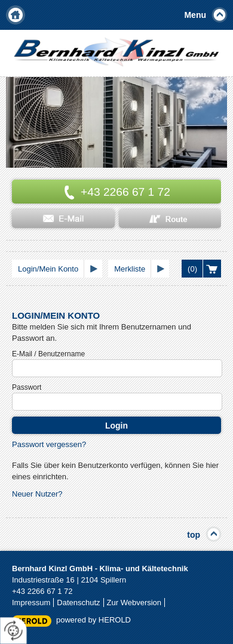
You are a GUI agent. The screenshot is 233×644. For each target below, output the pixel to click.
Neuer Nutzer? (37, 494)
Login (116, 426)
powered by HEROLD (93, 620)
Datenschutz (78, 603)
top (194, 535)
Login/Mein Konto (48, 269)
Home (16, 15)
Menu (195, 15)
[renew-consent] (13, 631)
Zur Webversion (134, 603)
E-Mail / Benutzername (48, 354)
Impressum (31, 603)
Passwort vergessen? (49, 444)
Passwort (27, 387)
